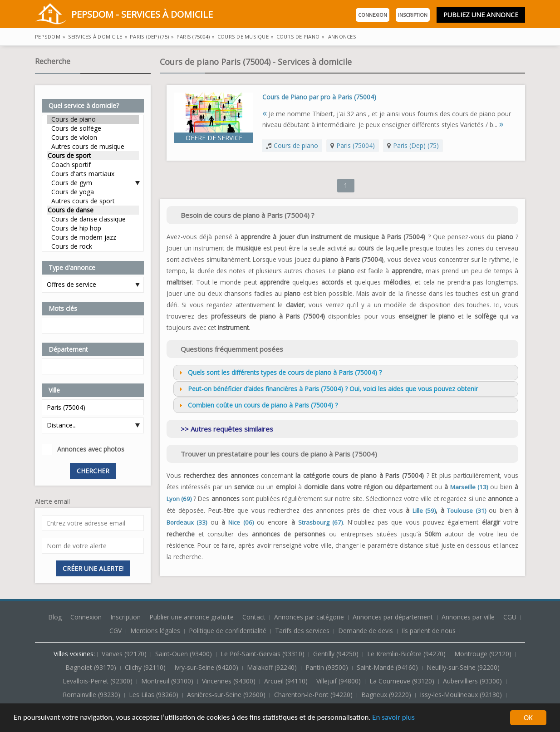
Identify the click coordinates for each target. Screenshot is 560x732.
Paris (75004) (356, 145)
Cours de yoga (93, 192)
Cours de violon (93, 138)
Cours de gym (93, 183)
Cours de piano (93, 119)
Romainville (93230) (92, 695)
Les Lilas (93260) (155, 695)
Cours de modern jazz (93, 237)
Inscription (413, 15)
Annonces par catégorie (309, 617)
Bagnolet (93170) (92, 667)
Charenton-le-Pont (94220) (314, 695)
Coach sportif (93, 165)
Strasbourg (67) (320, 522)
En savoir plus (396, 719)
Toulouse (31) (466, 511)
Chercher (93, 471)
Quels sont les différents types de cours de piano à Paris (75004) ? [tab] (279, 372)
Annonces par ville (468, 617)
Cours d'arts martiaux (93, 174)
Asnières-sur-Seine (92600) (227, 695)
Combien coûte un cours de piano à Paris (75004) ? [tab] (257, 405)
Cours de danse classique (93, 219)
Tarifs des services (302, 631)
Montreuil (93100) (168, 681)
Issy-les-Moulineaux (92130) (462, 695)
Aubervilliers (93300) (473, 681)
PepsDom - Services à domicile (124, 15)
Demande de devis (366, 631)
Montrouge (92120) (484, 654)
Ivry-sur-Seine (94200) (207, 667)
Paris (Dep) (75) (416, 145)
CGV (115, 631)
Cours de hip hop (93, 228)
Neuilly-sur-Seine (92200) (464, 667)
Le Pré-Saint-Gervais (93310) (263, 654)
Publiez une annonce (481, 15)
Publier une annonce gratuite (192, 617)
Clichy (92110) (146, 667)
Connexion (373, 15)
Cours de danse (93, 210)
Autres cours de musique (93, 147)
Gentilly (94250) (337, 654)
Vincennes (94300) (230, 681)
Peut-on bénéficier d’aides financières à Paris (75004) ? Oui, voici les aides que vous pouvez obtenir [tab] (327, 389)
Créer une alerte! (93, 568)
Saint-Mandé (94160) (388, 667)
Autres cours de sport (93, 201)
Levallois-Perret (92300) (98, 681)
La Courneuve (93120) (403, 681)
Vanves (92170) (125, 654)
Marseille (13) (469, 487)
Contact (255, 617)
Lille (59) (424, 511)
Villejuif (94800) (339, 681)
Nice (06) (241, 522)
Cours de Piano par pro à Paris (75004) (319, 97)
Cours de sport (93, 156)
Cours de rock (93, 246)
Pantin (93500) (328, 667)
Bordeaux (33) (187, 522)
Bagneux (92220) (387, 695)
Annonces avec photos (91, 449)
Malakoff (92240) (273, 667)
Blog (56, 617)
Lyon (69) (179, 499)
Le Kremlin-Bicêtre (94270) (407, 654)
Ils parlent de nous (429, 631)
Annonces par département (393, 617)
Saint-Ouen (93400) (184, 654)
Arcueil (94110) (287, 681)
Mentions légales (155, 631)
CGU (510, 617)
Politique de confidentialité (228, 631)
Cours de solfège (93, 128)
